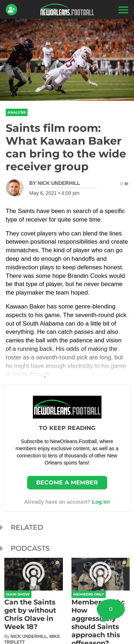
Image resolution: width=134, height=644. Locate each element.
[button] (123, 10)
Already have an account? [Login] (67, 502)
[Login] (13, 10)
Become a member (67, 482)
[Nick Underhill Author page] (55, 183)
